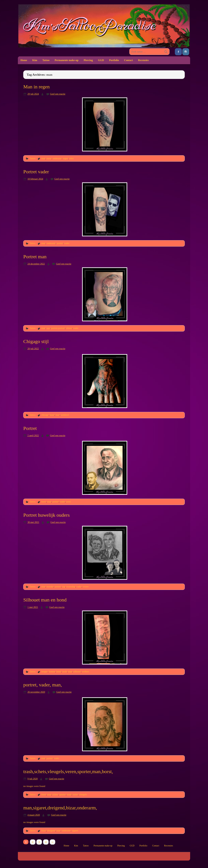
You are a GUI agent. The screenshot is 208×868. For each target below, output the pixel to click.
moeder (50, 587)
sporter (63, 794)
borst (44, 502)
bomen (52, 671)
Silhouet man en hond (45, 600)
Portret (30, 428)
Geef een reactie (58, 94)
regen (65, 158)
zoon (68, 502)
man (43, 158)
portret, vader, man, (43, 685)
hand (52, 415)
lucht (65, 671)
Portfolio (114, 60)
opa (48, 328)
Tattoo (46, 60)
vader (67, 243)
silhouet (77, 671)
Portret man (35, 257)
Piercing (88, 60)
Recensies (143, 60)
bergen (44, 671)
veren (75, 794)
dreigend (51, 830)
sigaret (75, 830)
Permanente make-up (67, 60)
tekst (71, 158)
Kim (35, 60)
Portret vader (36, 172)
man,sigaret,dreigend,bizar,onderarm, (60, 808)
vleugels (83, 794)
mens (49, 158)
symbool (65, 415)
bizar (44, 830)
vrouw (86, 587)
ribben (69, 328)
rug (64, 587)
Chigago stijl (36, 341)
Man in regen (36, 87)
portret (60, 243)
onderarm (57, 158)
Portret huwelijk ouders (46, 515)
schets (55, 794)
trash (69, 794)
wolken (85, 671)
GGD (101, 60)
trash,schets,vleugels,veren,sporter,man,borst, (68, 772)
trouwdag (71, 587)
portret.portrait (58, 328)
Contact (129, 60)
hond (59, 671)
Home (24, 60)
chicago (45, 415)
